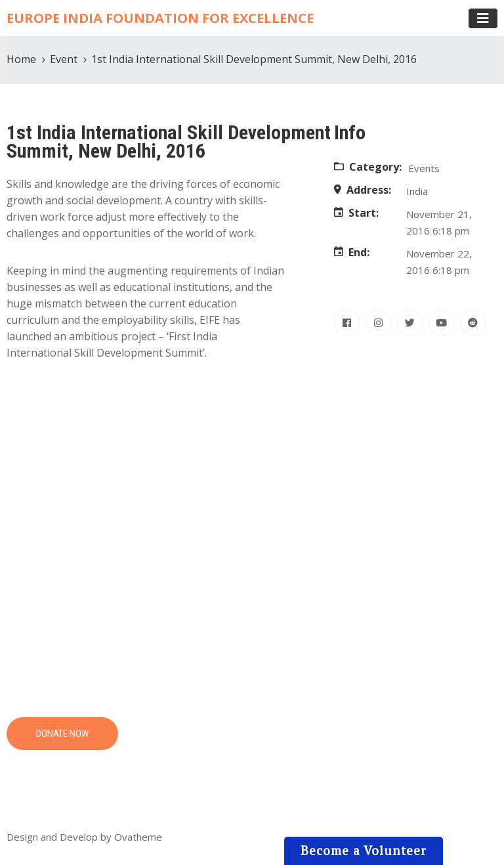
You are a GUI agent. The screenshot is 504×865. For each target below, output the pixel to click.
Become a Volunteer (364, 850)
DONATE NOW (62, 734)
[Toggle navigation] (483, 18)
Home (21, 59)
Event (64, 59)
